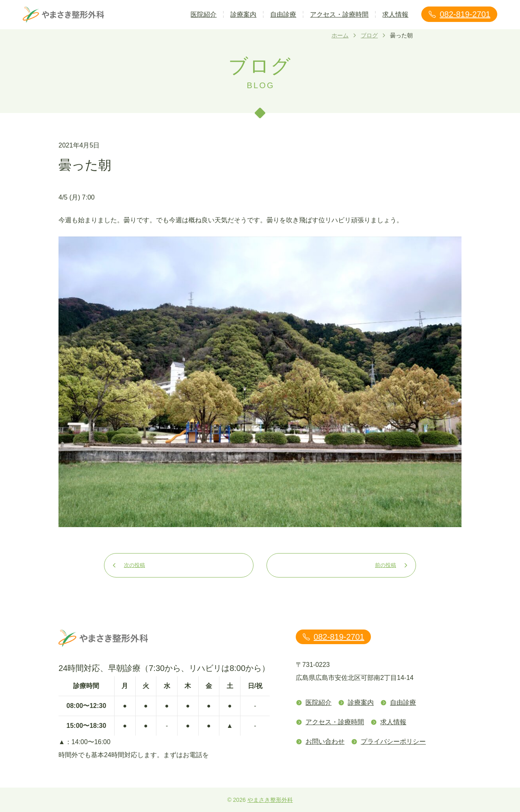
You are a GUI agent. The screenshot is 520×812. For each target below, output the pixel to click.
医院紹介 (204, 14)
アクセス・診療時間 (339, 14)
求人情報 (395, 14)
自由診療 (283, 14)
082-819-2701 (459, 14)
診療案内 (243, 14)
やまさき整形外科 (270, 800)
